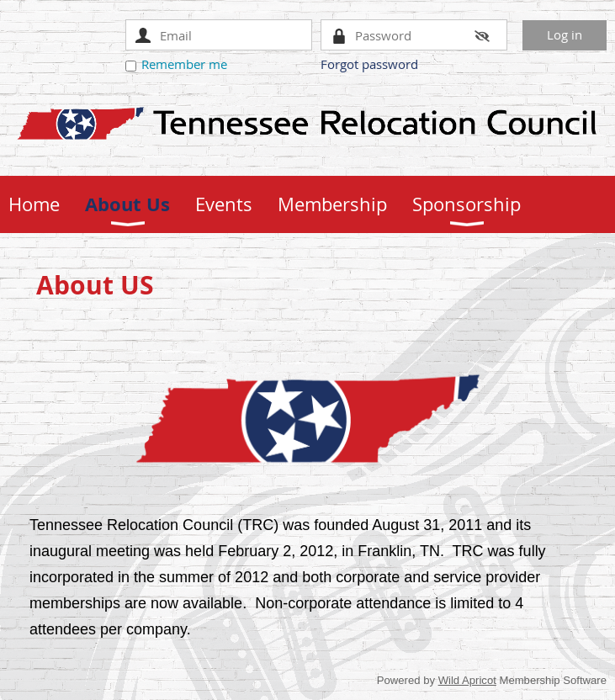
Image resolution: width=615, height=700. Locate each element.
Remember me (184, 64)
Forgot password (369, 64)
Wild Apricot (467, 680)
